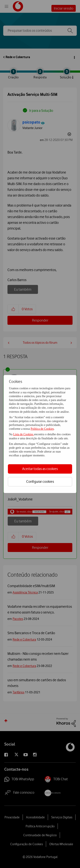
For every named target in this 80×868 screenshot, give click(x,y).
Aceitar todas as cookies (40, 469)
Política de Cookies (42, 429)
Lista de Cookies (24, 434)
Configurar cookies (40, 481)
